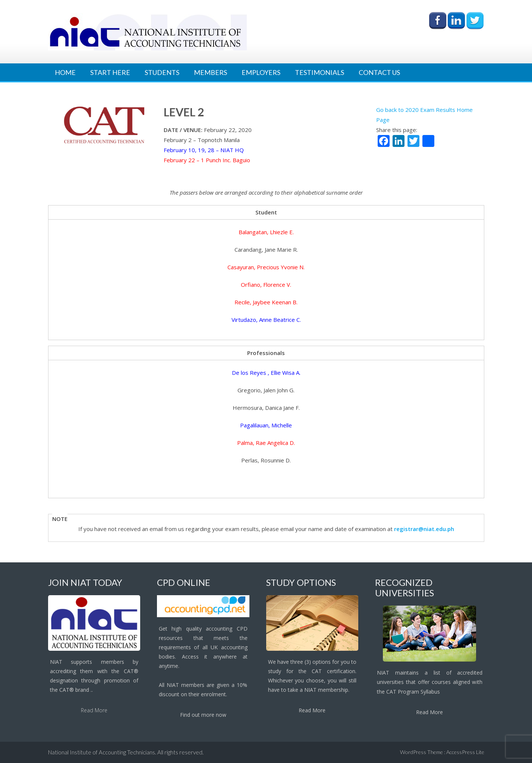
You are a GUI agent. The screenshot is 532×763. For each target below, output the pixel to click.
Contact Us (379, 72)
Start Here (110, 72)
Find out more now (203, 715)
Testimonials (319, 72)
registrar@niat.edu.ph (424, 529)
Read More (94, 710)
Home (65, 72)
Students (162, 72)
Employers (261, 72)
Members (210, 72)
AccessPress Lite (465, 752)
